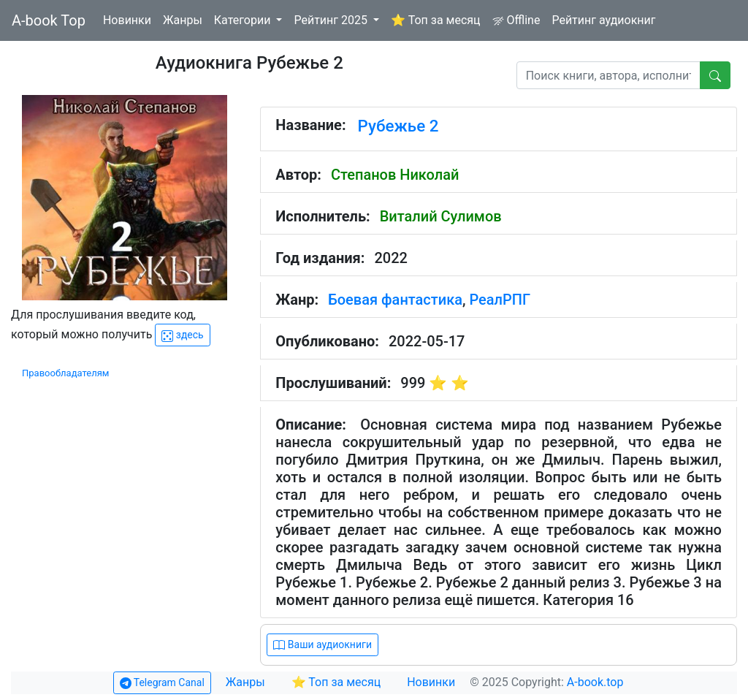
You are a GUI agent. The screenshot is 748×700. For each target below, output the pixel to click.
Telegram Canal (162, 683)
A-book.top (595, 682)
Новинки (127, 20)
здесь (182, 335)
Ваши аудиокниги (323, 645)
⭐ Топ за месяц (436, 20)
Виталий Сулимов (441, 216)
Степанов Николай (395, 175)
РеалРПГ (500, 300)
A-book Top (49, 20)
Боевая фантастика (395, 300)
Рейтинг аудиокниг (603, 20)
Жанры (183, 20)
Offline (516, 20)
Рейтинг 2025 (332, 20)
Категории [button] (244, 20)
